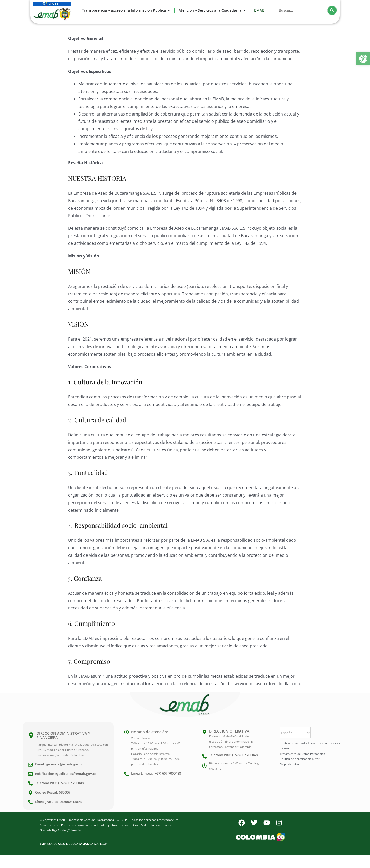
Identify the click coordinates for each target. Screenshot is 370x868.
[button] (363, 59)
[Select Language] (295, 733)
